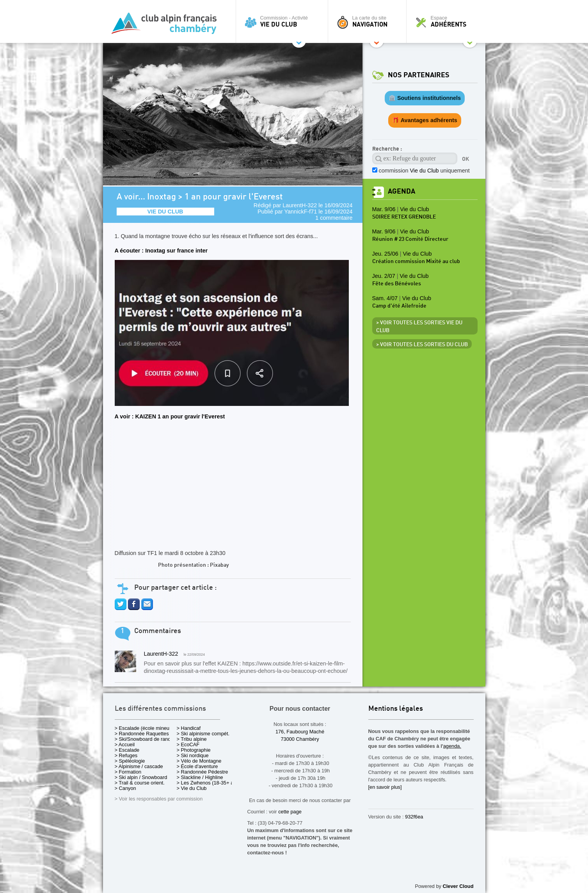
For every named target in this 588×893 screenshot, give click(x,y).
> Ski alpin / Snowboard (141, 777)
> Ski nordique (193, 755)
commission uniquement (424, 171)
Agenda (401, 191)
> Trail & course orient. (140, 783)
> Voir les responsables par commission (159, 799)
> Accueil (125, 744)
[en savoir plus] (385, 787)
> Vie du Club (192, 788)
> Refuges (126, 755)
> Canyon (125, 788)
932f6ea (414, 817)
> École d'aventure (197, 766)
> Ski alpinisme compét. (203, 734)
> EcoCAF (188, 744)
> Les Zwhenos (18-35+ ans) (209, 783)
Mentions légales (396, 709)
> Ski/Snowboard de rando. (145, 739)
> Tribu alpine (192, 739)
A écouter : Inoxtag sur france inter (161, 251)
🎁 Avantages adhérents (425, 120)
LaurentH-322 (300, 205)
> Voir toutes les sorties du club (422, 345)
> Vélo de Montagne (199, 761)
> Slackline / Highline (200, 777)
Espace (448, 21)
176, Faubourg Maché (300, 732)
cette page (290, 812)
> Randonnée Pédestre (203, 772)
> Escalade (127, 750)
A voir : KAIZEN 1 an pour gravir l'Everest (170, 416)
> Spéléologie (130, 761)
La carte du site (369, 21)
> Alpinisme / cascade (139, 766)
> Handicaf (189, 728)
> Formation (128, 772)
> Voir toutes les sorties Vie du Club (419, 327)
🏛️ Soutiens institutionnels (425, 98)
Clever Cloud (458, 886)
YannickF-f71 (301, 212)
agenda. (452, 746)
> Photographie (194, 750)
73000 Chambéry (300, 739)
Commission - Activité (284, 21)
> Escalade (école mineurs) (145, 728)
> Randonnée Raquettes (142, 734)
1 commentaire (334, 218)
